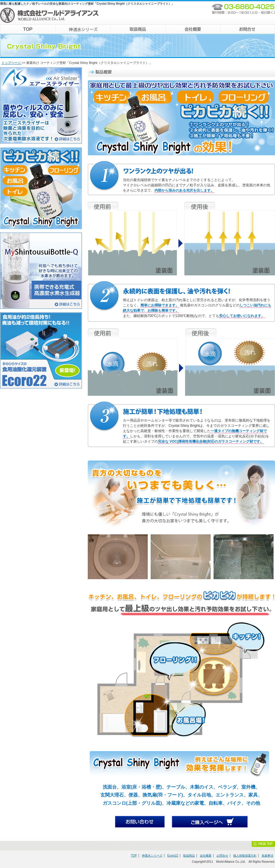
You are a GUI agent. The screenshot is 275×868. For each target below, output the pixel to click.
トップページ (12, 63)
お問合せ (222, 856)
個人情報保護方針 (245, 856)
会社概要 (206, 856)
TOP (134, 856)
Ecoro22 (173, 856)
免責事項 (267, 856)
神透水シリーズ (152, 856)
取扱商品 (189, 856)
